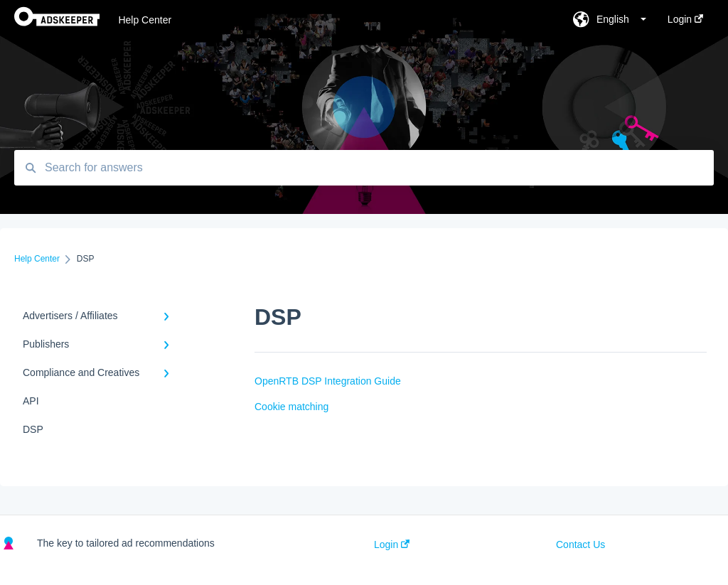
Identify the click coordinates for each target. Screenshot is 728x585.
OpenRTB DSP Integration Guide (328, 381)
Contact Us (580, 544)
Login (392, 544)
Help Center (145, 20)
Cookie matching (291, 407)
